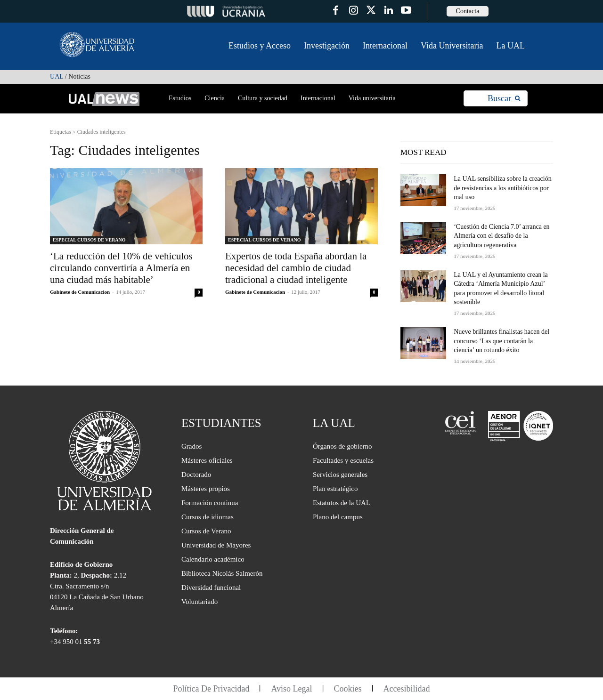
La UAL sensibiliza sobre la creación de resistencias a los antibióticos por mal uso (502, 188)
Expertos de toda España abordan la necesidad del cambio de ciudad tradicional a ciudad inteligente (296, 268)
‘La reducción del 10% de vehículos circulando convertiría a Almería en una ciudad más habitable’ (121, 268)
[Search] (504, 99)
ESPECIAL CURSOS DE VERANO (89, 240)
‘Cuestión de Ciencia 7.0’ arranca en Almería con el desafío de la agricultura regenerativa (501, 236)
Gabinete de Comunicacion (80, 292)
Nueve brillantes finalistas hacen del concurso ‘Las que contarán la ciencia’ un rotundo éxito (501, 341)
